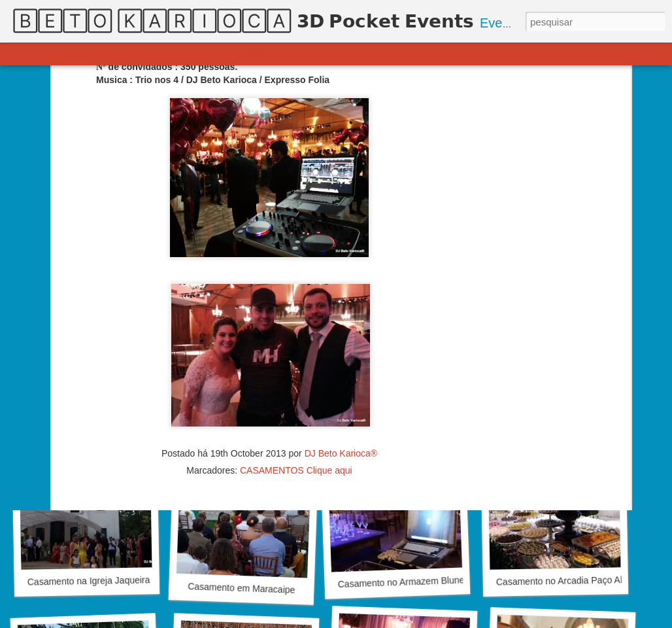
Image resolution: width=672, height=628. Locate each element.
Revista (107, 54)
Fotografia (258, 54)
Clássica (24, 54)
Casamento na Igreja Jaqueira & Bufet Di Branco (126, 580)
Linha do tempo (321, 54)
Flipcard (67, 54)
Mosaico (148, 54)
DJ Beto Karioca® (341, 374)
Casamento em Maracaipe (242, 588)
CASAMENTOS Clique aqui (296, 391)
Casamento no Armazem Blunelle (405, 582)
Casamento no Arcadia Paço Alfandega (576, 580)
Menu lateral (201, 54)
